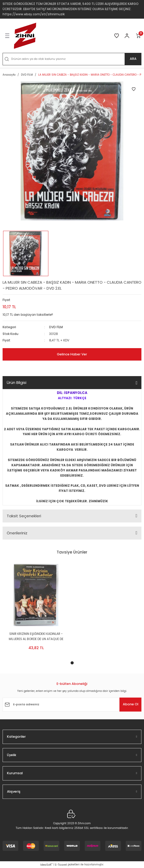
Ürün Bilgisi (17, 382)
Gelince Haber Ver (72, 354)
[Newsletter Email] (72, 705)
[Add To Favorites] (134, 89)
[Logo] (25, 36)
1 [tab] (72, 663)
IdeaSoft (46, 865)
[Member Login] (127, 36)
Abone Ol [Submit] (131, 704)
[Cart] (139, 36)
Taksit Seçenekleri (24, 516)
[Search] (72, 59)
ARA (133, 59)
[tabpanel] (36, 609)
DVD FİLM (56, 327)
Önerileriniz (17, 533)
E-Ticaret (61, 865)
